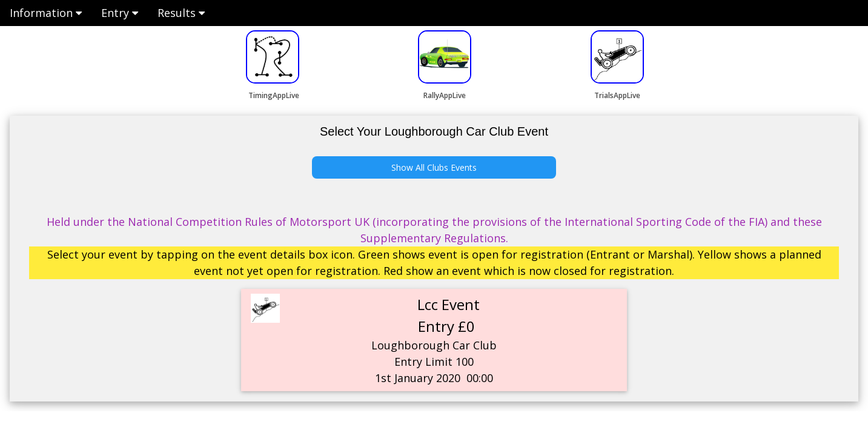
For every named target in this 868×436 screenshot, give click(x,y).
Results (181, 13)
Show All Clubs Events (434, 167)
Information (46, 13)
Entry (120, 13)
